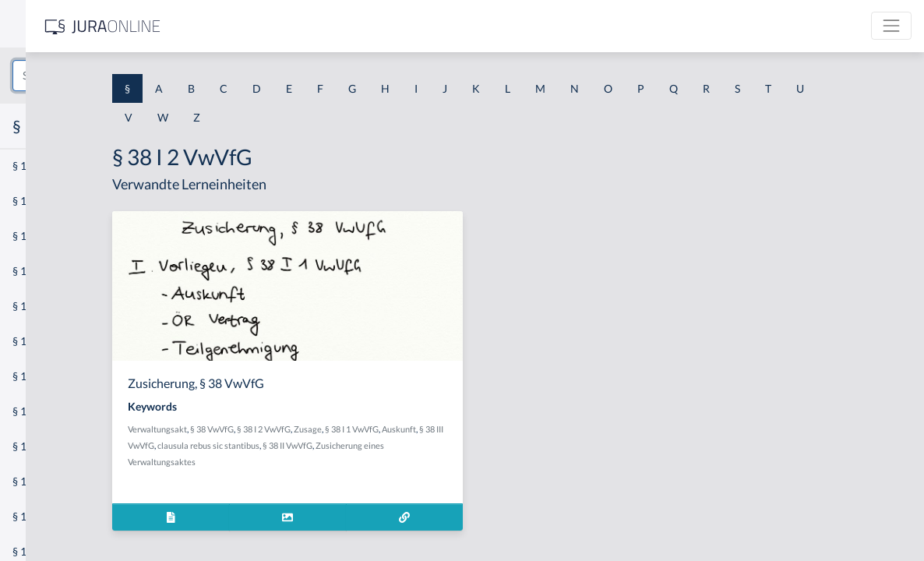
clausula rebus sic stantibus (420, 445)
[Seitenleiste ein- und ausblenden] (224, 24)
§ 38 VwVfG (361, 429)
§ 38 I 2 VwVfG (413, 429)
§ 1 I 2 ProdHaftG (55, 411)
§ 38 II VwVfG (499, 445)
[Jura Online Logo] (326, 26)
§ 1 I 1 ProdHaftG (55, 341)
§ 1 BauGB (37, 201)
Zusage (457, 429)
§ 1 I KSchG (40, 481)
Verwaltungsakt (306, 429)
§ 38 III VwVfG (340, 445)
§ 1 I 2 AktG (40, 376)
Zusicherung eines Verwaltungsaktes (346, 462)
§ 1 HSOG (36, 306)
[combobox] (125, 76)
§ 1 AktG (33, 166)
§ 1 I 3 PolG (40, 446)
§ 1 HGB (32, 271)
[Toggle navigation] (891, 26)
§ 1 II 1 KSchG (46, 516)
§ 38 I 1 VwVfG (501, 429)
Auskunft (294, 445)
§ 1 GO (29, 236)
